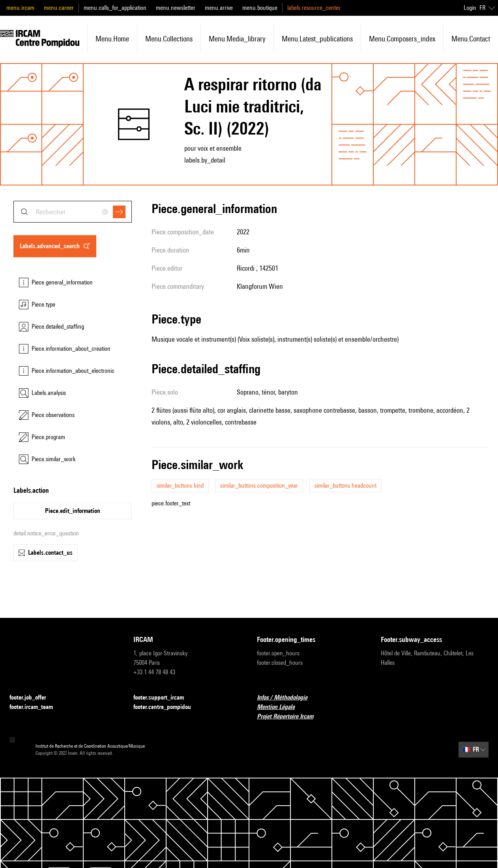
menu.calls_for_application (115, 8)
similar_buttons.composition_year (259, 485)
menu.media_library (237, 39)
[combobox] (73, 212)
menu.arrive (219, 8)
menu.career (59, 8)
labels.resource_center (314, 8)
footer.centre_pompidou (167, 707)
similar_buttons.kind (180, 485)
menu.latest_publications (317, 39)
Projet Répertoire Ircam (290, 717)
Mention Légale (281, 707)
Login (470, 8)
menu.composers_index (402, 39)
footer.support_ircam (163, 698)
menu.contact (471, 39)
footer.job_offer (33, 698)
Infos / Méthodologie (287, 698)
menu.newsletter (176, 8)
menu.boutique (260, 8)
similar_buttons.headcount (345, 485)
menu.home (112, 39)
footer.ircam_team (36, 707)
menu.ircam (20, 8)
